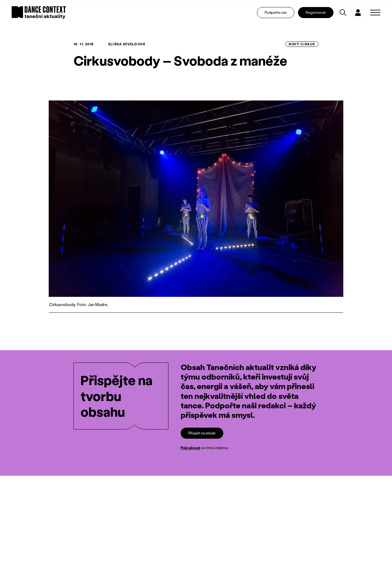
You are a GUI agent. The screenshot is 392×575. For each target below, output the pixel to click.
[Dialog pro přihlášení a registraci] (361, 14)
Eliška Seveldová (127, 44)
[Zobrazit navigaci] (375, 14)
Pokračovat (190, 448)
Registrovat (318, 14)
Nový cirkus (302, 44)
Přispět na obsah (202, 433)
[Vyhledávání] (346, 14)
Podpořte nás (278, 14)
